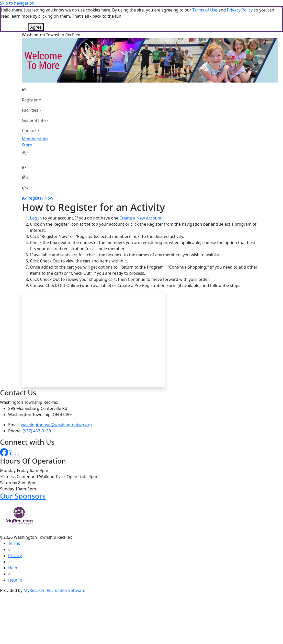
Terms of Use (205, 10)
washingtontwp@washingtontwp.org (56, 425)
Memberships (35, 139)
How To (15, 580)
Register (30, 100)
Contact (29, 131)
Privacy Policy (240, 10)
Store (27, 145)
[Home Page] (36, 90)
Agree (36, 27)
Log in (36, 218)
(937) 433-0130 (37, 431)
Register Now (40, 198)
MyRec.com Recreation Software (54, 590)
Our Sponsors (23, 496)
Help (13, 568)
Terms (14, 543)
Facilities (30, 110)
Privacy (15, 556)
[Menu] (26, 188)
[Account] (36, 153)
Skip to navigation (17, 3)
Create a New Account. (141, 218)
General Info (34, 120)
